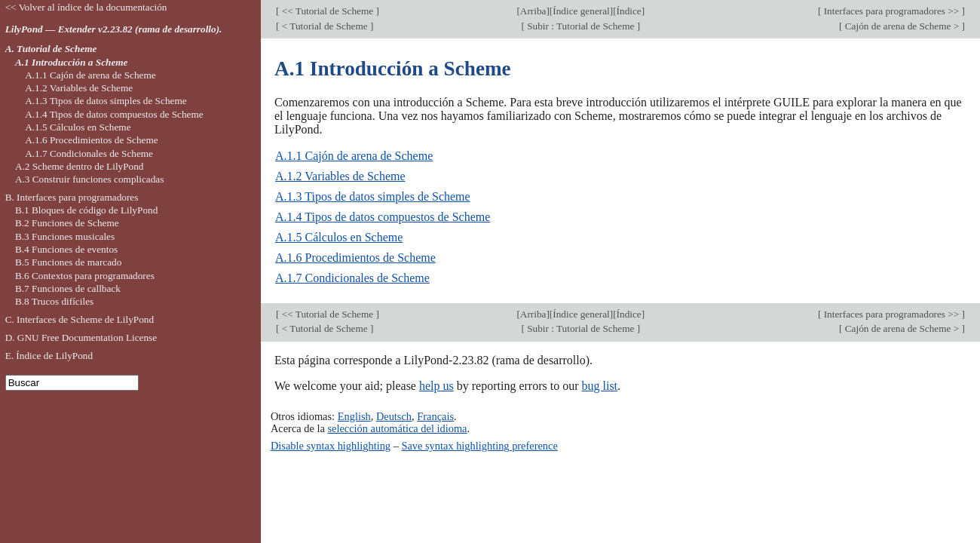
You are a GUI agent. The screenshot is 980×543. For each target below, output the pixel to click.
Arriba (533, 11)
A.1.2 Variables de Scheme (340, 176)
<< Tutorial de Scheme (327, 11)
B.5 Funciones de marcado (68, 262)
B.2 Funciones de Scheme (67, 223)
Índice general (581, 11)
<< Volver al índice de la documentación (86, 7)
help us (436, 386)
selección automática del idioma (397, 428)
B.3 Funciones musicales (65, 236)
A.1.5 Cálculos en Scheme (339, 237)
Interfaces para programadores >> (891, 11)
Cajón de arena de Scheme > (902, 26)
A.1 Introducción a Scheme (72, 62)
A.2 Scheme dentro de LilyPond (80, 166)
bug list (599, 386)
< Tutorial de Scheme (325, 26)
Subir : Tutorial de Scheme (581, 26)
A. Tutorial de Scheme (51, 49)
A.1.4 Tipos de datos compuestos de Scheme (383, 217)
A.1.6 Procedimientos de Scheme (355, 258)
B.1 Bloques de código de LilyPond (86, 210)
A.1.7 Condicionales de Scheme (352, 278)
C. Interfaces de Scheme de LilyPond (80, 319)
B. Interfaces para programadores (72, 197)
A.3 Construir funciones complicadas (89, 179)
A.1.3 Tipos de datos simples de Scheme (373, 196)
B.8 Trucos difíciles (54, 301)
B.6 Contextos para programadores (85, 276)
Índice (629, 11)
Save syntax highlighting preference (479, 446)
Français (435, 416)
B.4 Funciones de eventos (66, 249)
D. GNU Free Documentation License (81, 337)
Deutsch (394, 416)
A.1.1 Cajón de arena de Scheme (354, 156)
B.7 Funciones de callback (68, 288)
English (354, 416)
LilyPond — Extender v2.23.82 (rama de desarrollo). (114, 29)
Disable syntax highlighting (331, 446)
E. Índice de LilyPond (49, 356)
